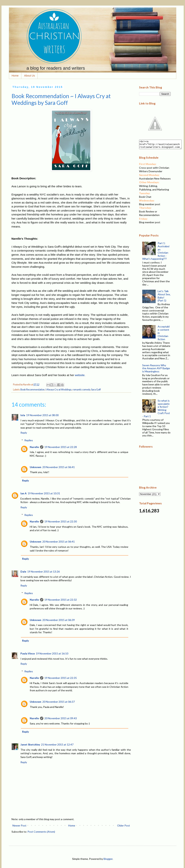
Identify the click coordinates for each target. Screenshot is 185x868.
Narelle (34, 447)
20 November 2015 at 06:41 (59, 467)
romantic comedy (81, 390)
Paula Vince (28, 653)
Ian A (24, 493)
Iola (23, 415)
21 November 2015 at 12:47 (57, 744)
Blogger (108, 859)
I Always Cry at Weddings (59, 390)
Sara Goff (96, 390)
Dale (23, 571)
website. (80, 375)
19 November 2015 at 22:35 (61, 678)
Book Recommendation (33, 390)
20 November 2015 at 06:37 (59, 702)
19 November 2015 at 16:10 (52, 653)
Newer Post (19, 825)
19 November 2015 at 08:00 (42, 415)
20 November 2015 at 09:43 (61, 718)
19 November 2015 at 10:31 (44, 493)
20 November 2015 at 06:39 (59, 620)
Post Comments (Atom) (41, 832)
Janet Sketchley (30, 744)
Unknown (36, 467)
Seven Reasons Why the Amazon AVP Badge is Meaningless (156, 370)
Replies (29, 440)
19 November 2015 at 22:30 (61, 521)
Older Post (124, 825)
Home (15, 76)
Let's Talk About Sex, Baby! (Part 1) (164, 297)
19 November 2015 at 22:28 (61, 447)
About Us (30, 76)
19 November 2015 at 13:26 (44, 571)
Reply (24, 433)
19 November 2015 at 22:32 (61, 600)
